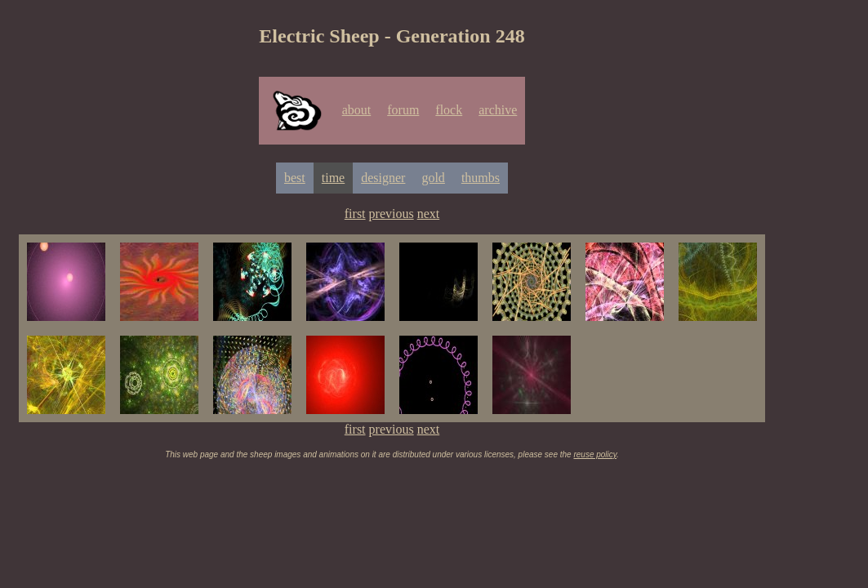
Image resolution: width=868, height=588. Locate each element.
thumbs (481, 178)
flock (449, 110)
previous (392, 214)
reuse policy (595, 454)
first (355, 214)
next (429, 214)
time (333, 178)
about (357, 110)
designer (383, 178)
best (295, 178)
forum (403, 110)
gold (433, 178)
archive (498, 110)
